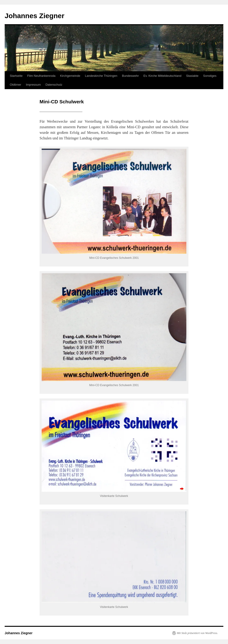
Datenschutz (54, 85)
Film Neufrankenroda (41, 76)
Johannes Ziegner (35, 16)
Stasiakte (192, 76)
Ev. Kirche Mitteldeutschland (163, 76)
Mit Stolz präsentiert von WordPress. (197, 633)
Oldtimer (15, 85)
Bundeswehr (130, 76)
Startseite (16, 76)
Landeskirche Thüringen (101, 76)
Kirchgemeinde (70, 76)
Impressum (33, 85)
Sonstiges (210, 76)
